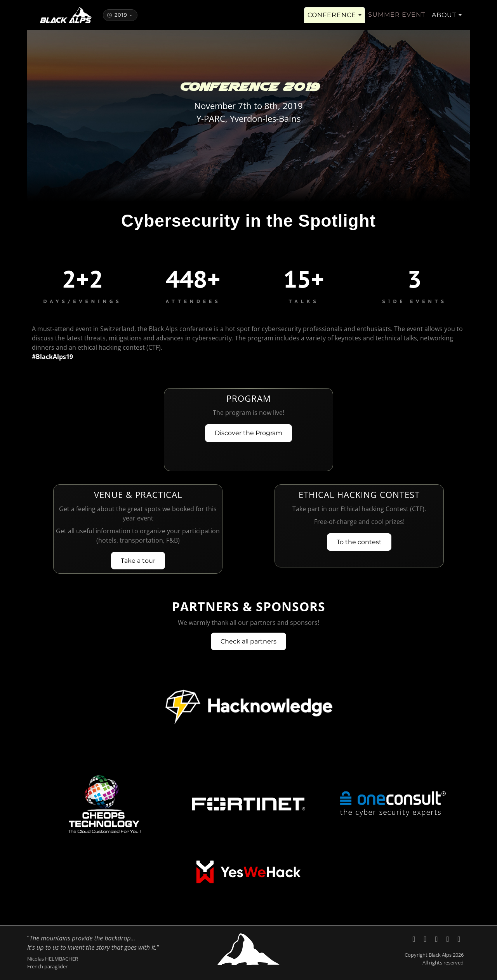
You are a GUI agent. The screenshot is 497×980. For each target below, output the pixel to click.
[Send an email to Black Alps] (449, 939)
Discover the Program (248, 433)
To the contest (359, 542)
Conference (332, 20)
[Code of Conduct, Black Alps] (459, 939)
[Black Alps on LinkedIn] (426, 939)
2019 (117, 19)
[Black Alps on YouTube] (437, 939)
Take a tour (138, 561)
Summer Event (397, 19)
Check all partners (248, 641)
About (444, 20)
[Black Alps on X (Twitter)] (415, 939)
